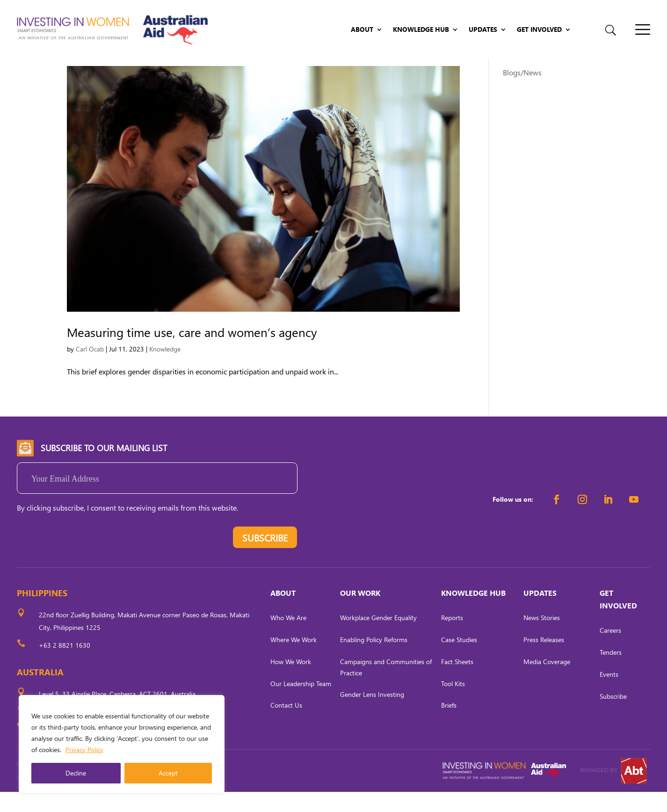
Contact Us (286, 726)
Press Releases (544, 660)
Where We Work (294, 660)
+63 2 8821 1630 (65, 665)
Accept (168, 773)
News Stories (542, 638)
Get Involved (539, 30)
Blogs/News (522, 92)
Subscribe (613, 716)
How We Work (291, 682)
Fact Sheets (457, 682)
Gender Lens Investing (372, 715)
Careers (610, 651)
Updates (483, 30)
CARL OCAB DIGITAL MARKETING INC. (103, 797)
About (362, 30)
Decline (76, 773)
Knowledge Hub (421, 30)
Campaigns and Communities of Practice (386, 687)
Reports (452, 638)
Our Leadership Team (301, 704)
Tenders (611, 672)
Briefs (449, 726)
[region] (122, 744)
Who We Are (288, 638)
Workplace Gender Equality (378, 638)
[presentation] (88, 560)
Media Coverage (547, 682)
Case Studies (459, 660)
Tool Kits (453, 704)
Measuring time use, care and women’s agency (192, 352)
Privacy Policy (84, 750)
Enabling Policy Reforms (374, 660)
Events (609, 694)
